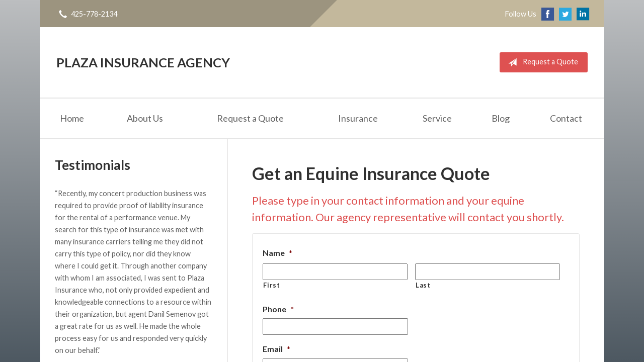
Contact (566, 118)
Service (437, 118)
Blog (501, 118)
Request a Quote (541, 62)
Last (423, 285)
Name (277, 253)
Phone (278, 309)
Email (276, 349)
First (271, 285)
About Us (145, 118)
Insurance (358, 118)
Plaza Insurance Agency (143, 62)
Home (72, 118)
